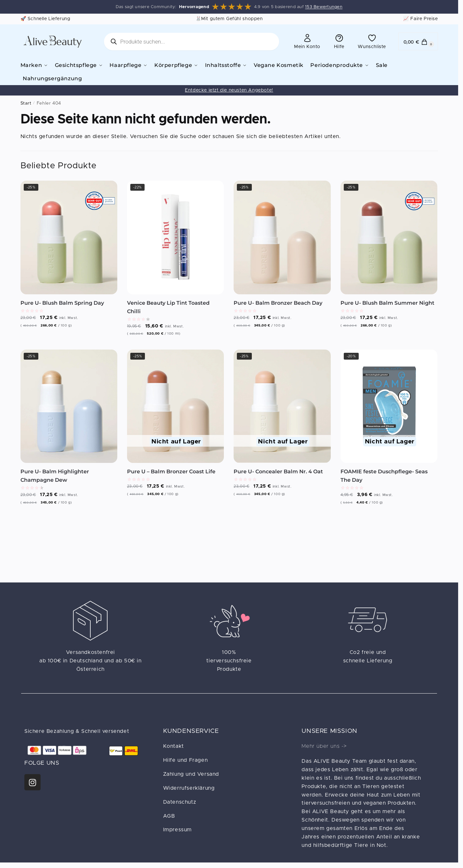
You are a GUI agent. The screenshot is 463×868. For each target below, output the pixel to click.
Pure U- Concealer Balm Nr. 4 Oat (278, 471)
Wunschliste (372, 41)
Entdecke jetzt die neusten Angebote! (229, 89)
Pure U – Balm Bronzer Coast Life (171, 471)
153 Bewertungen (324, 7)
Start (26, 102)
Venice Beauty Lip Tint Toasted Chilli (168, 306)
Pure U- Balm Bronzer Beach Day (278, 302)
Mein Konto (307, 41)
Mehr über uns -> (324, 745)
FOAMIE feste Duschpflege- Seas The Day (384, 475)
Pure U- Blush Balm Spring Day (62, 302)
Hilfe (339, 41)
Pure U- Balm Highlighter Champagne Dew (55, 475)
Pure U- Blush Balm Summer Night (387, 302)
